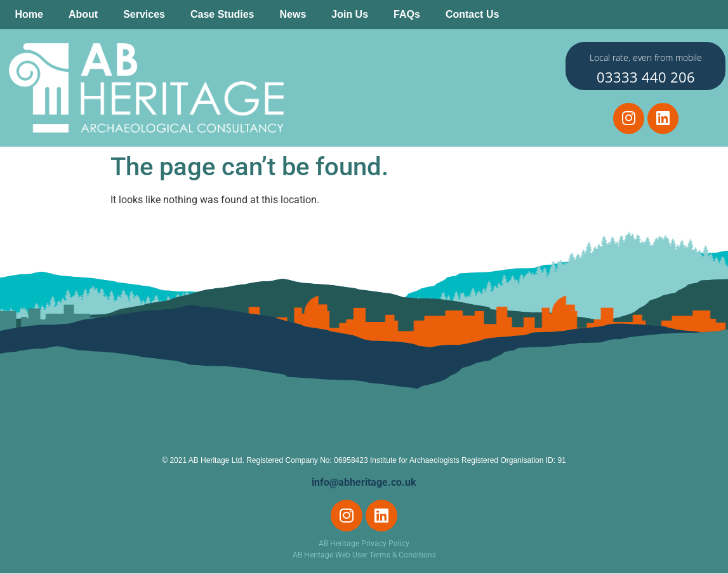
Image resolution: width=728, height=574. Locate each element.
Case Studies (222, 14)
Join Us (350, 14)
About (83, 14)
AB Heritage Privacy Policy (364, 544)
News (293, 14)
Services (144, 14)
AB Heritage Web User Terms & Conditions (364, 556)
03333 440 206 (646, 77)
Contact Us (472, 14)
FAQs (407, 14)
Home (29, 14)
